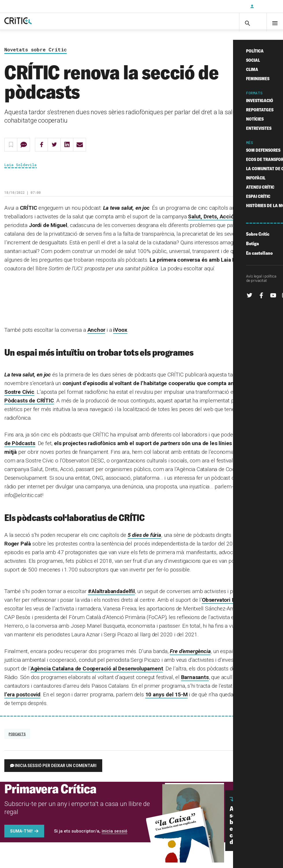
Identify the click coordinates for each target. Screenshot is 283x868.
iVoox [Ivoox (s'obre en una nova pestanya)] (120, 335)
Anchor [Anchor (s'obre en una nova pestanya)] (96, 335)
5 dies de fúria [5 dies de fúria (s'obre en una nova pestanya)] (144, 540)
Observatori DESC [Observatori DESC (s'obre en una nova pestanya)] (224, 605)
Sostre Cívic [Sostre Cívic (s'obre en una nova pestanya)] (19, 397)
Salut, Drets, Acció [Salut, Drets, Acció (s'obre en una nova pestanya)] (211, 222)
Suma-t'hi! (21, 837)
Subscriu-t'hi (227, 6)
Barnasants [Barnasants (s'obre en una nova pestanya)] (195, 683)
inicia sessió (114, 837)
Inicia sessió (266, 6)
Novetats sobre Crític (36, 55)
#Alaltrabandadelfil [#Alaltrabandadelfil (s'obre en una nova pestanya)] (111, 597)
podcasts (17, 739)
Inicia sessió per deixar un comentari (56, 771)
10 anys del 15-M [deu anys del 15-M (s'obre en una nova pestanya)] (166, 700)
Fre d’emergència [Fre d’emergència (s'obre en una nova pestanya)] (190, 657)
